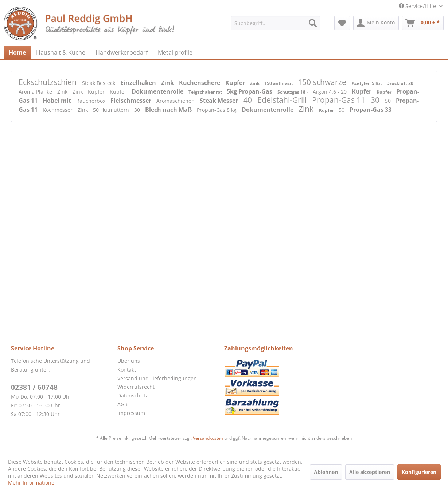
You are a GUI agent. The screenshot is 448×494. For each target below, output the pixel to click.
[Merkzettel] (342, 23)
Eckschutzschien (48, 82)
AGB (122, 404)
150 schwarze (323, 82)
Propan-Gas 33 (371, 110)
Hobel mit (58, 101)
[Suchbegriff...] (276, 23)
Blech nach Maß (169, 110)
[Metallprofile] (175, 52)
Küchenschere (200, 83)
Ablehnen (326, 472)
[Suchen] (313, 23)
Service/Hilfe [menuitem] (418, 6)
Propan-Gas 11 (340, 100)
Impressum (131, 413)
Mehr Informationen (33, 483)
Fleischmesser (132, 101)
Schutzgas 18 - (293, 92)
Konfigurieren (419, 472)
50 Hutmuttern (112, 110)
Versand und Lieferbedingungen (157, 378)
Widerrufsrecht (136, 387)
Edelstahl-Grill (283, 100)
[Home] (17, 52)
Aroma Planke (36, 92)
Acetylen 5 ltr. (367, 83)
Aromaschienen (176, 101)
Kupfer (236, 83)
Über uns (129, 361)
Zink (168, 83)
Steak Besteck (99, 83)
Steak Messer (220, 101)
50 (389, 101)
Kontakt (127, 370)
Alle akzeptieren (370, 472)
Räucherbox (91, 101)
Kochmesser (58, 110)
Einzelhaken (139, 83)
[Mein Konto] (376, 23)
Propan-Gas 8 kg (217, 110)
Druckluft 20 (400, 83)
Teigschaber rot (206, 92)
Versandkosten (208, 438)
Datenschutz (133, 395)
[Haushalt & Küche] (61, 52)
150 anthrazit (279, 83)
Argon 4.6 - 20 (330, 92)
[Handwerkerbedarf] (122, 52)
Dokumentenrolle (158, 91)
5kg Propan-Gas (250, 91)
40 (248, 100)
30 (376, 100)
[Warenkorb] (423, 23)
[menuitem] (276, 23)
